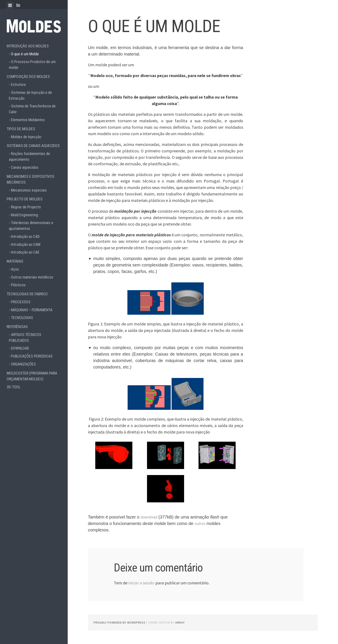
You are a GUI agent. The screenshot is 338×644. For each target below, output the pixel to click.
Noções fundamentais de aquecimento (29, 156)
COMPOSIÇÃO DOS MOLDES (28, 77)
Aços (15, 269)
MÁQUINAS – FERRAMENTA (32, 310)
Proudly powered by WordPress (120, 622)
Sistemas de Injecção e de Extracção (30, 95)
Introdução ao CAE (25, 252)
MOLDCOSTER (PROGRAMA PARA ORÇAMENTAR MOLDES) (32, 376)
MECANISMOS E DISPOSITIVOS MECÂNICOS (31, 179)
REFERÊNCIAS (17, 327)
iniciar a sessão (141, 583)
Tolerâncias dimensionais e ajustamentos (31, 226)
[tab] (10, 5)
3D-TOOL (14, 387)
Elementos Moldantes (28, 120)
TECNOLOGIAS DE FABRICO (27, 294)
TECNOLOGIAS (22, 318)
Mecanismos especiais (29, 190)
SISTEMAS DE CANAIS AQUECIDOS (33, 146)
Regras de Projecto (26, 207)
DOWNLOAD (20, 348)
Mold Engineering (24, 215)
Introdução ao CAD (25, 236)
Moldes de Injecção (26, 137)
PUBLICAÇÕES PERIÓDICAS (32, 356)
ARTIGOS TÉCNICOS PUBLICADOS (25, 337)
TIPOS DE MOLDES (21, 129)
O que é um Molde (25, 54)
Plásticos (18, 285)
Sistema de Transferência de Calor (32, 109)
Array (180, 622)
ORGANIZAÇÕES (23, 364)
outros (200, 523)
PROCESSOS (21, 302)
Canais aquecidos (25, 167)
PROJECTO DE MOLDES (25, 199)
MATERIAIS (15, 261)
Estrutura (18, 84)
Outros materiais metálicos (32, 277)
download (150, 517)
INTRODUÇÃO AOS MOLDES (28, 46)
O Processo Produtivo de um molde (32, 65)
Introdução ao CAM (26, 244)
